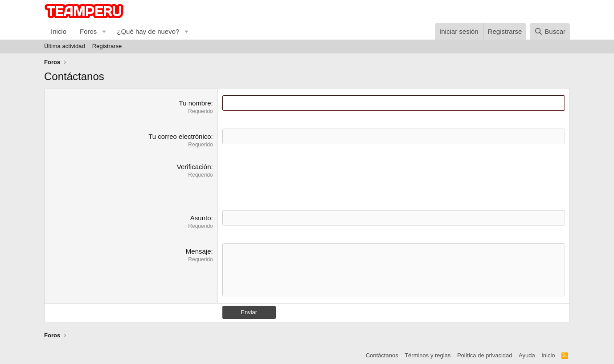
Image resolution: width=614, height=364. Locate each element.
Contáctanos (382, 355)
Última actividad (65, 46)
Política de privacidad (485, 355)
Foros (88, 31)
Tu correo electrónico (180, 136)
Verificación (194, 167)
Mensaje (199, 251)
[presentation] (290, 179)
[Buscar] (550, 31)
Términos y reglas (428, 355)
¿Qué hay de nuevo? (148, 31)
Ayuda (527, 355)
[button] (104, 31)
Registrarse (107, 46)
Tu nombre (195, 103)
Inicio (59, 31)
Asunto (201, 218)
